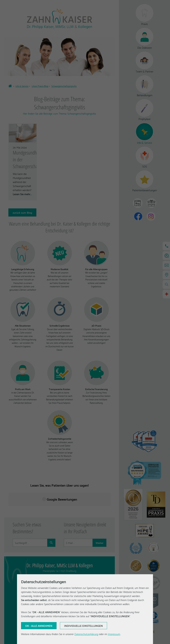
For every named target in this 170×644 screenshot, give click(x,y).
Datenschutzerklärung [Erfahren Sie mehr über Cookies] (86, 634)
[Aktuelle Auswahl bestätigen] (39, 626)
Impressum (114, 634)
